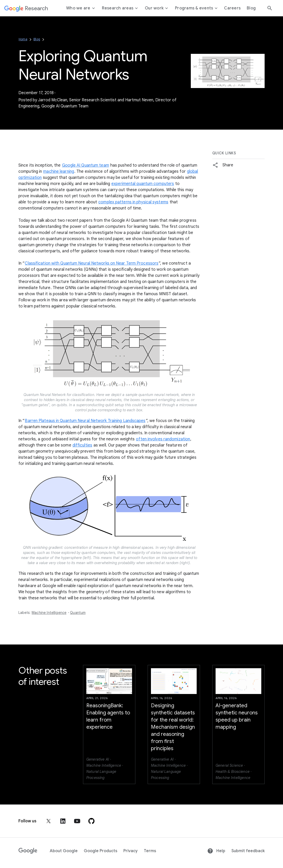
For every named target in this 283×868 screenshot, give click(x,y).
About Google (64, 851)
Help (216, 851)
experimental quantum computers (143, 184)
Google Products (101, 851)
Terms (150, 851)
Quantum (78, 613)
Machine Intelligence (49, 613)
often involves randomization (163, 439)
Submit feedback (248, 851)
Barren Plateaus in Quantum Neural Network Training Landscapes (85, 421)
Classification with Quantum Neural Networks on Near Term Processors (92, 263)
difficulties (82, 445)
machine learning (59, 171)
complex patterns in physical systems (133, 202)
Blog (37, 39)
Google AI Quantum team (86, 165)
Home (23, 39)
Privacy (131, 851)
